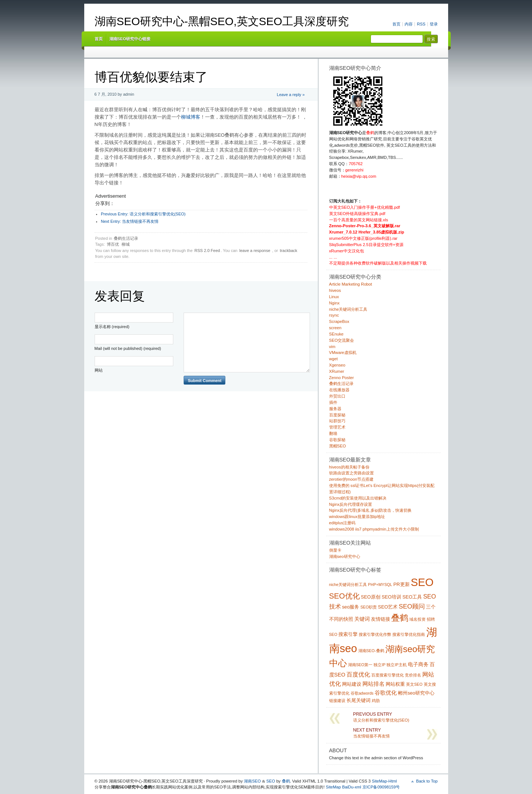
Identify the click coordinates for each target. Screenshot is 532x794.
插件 (333, 402)
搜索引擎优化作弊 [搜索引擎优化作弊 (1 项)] (375, 634)
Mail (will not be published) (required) (128, 348)
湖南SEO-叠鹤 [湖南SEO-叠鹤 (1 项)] (371, 651)
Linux (334, 297)
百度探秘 (337, 415)
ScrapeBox (339, 321)
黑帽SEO (338, 446)
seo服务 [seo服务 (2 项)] (351, 607)
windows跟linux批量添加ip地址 (357, 517)
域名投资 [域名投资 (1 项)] (417, 619)
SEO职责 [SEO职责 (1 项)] (369, 607)
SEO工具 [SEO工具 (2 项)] (412, 597)
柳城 (126, 244)
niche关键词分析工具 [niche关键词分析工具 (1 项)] (348, 585)
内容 (409, 24)
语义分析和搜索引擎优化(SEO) (143, 214)
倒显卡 (335, 550)
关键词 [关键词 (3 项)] (362, 619)
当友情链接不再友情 (130, 221)
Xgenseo (337, 365)
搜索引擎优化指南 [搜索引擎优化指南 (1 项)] (409, 634)
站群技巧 (337, 421)
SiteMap (333, 787)
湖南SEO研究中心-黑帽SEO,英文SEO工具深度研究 (222, 21)
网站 (99, 370)
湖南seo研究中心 (345, 556)
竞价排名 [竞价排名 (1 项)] (413, 675)
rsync (334, 315)
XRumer (337, 371)
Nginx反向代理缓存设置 (351, 504)
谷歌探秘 (337, 440)
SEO (271, 781)
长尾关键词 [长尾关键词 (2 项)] (359, 700)
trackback (289, 251)
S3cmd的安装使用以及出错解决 (358, 498)
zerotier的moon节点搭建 (351, 479)
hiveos (335, 290)
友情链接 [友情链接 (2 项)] (381, 619)
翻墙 (333, 433)
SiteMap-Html (384, 781)
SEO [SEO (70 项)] (422, 582)
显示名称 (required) (112, 327)
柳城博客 (191, 117)
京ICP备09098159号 (381, 787)
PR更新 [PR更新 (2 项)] (402, 584)
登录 (434, 24)
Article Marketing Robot (351, 284)
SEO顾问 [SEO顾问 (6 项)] (412, 606)
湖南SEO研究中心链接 (130, 39)
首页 (396, 24)
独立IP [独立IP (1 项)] (379, 665)
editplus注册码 (342, 523)
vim (332, 347)
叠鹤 (286, 781)
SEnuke (336, 334)
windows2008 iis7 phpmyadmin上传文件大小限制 (374, 529)
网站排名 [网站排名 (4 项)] (374, 684)
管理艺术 (337, 427)
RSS (421, 24)
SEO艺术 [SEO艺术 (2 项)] (388, 607)
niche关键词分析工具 (348, 309)
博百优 (113, 244)
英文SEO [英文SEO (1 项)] (414, 684)
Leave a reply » (291, 95)
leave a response (255, 251)
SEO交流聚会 (342, 340)
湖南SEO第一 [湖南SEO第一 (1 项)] (360, 665)
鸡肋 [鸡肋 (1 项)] (376, 701)
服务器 (335, 409)
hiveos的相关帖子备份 (349, 467)
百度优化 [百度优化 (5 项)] (358, 674)
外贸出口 (337, 396)
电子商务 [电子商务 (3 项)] (418, 664)
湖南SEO (252, 781)
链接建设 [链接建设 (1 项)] (337, 701)
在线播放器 (339, 390)
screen (335, 328)
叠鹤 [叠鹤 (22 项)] (400, 618)
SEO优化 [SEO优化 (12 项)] (345, 596)
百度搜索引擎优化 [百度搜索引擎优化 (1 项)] (388, 675)
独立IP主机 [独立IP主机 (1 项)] (396, 665)
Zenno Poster (342, 378)
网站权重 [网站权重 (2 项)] (395, 684)
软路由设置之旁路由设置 (352, 473)
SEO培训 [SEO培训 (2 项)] (391, 597)
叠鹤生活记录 (126, 238)
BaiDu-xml (352, 787)
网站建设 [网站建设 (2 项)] (352, 684)
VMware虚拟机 (343, 352)
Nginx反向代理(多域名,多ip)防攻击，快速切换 (371, 510)
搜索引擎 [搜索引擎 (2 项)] (348, 634)
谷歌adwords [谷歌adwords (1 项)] (362, 693)
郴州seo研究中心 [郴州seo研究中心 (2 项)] (416, 693)
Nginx (335, 303)
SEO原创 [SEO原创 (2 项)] (371, 597)
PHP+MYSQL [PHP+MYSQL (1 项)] (380, 585)
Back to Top (427, 781)
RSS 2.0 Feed (207, 251)
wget (334, 359)
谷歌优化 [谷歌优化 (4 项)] (386, 693)
